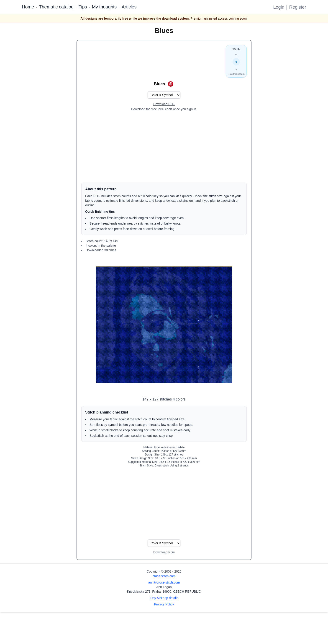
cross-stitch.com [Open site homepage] (164, 576)
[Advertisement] (164, 147)
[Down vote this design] (236, 69)
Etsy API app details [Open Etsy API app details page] (164, 598)
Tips (83, 7)
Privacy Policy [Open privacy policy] (164, 604)
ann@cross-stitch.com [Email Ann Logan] (164, 582)
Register (298, 7)
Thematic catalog (56, 7)
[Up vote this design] (236, 55)
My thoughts (104, 7)
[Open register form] (164, 104)
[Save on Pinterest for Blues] (171, 84)
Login (279, 7)
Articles (129, 7)
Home (28, 7)
